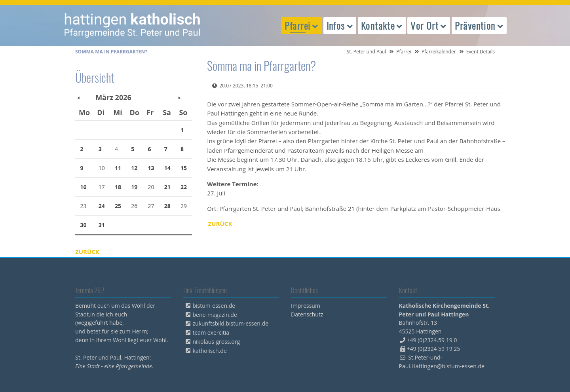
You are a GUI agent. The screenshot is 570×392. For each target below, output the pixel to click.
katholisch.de (210, 351)
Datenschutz (307, 314)
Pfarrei (404, 52)
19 (134, 187)
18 (118, 187)
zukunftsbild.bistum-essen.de (231, 323)
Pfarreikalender (439, 52)
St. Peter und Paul (367, 52)
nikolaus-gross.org (217, 342)
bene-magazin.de (215, 315)
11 (118, 168)
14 (167, 168)
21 (167, 187)
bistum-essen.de (214, 306)
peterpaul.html (133, 25)
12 (134, 168)
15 (184, 168)
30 (84, 225)
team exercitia (211, 332)
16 (84, 187)
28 (167, 206)
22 (184, 187)
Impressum (306, 306)
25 (118, 206)
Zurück (220, 223)
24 (102, 206)
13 (151, 168)
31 (102, 225)
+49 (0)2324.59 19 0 (432, 340)
